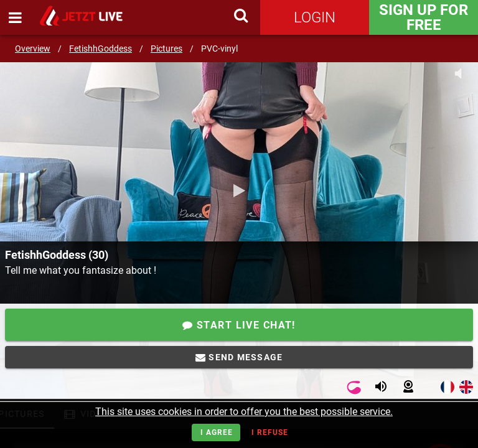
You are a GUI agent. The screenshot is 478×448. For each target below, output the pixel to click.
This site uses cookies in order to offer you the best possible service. (244, 412)
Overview (33, 49)
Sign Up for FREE (424, 17)
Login (315, 17)
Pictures (166, 49)
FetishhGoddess (101, 49)
